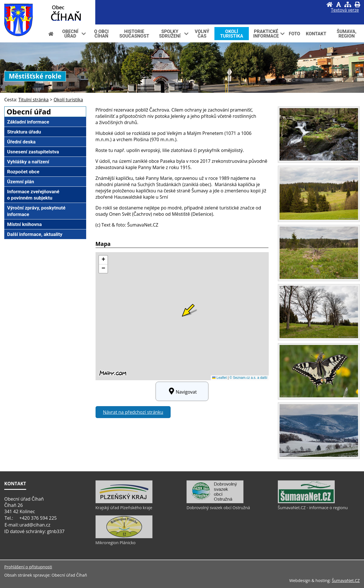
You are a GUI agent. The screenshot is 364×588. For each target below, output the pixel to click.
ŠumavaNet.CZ (346, 580)
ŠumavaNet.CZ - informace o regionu (313, 508)
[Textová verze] (345, 10)
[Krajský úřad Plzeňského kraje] (124, 502)
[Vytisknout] (357, 4)
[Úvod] (330, 4)
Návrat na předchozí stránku (133, 412)
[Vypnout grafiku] (339, 4)
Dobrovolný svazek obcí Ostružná (218, 508)
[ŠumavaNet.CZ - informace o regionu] (306, 502)
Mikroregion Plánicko (116, 543)
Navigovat (182, 391)
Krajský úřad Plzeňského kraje (124, 508)
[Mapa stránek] (348, 4)
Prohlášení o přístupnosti (28, 567)
